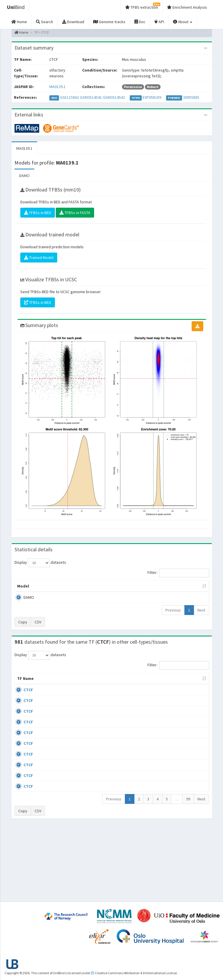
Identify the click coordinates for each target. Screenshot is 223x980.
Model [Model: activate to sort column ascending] (23, 592)
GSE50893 (187, 785)
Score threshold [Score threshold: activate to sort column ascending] (152, 589)
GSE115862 (69, 97)
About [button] (183, 22)
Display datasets (40, 563)
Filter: (178, 573)
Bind (16, 7)
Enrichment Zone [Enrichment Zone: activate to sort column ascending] (97, 589)
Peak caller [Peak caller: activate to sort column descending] (46, 589)
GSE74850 (187, 735)
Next (201, 616)
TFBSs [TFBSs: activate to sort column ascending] (125, 592)
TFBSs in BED (38, 213)
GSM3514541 (91, 97)
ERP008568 (188, 768)
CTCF (28, 701)
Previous (173, 616)
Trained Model (39, 258)
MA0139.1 (57, 87)
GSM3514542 (114, 97)
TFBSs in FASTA (75, 213)
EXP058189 (152, 97)
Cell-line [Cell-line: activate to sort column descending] (47, 690)
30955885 (191, 97)
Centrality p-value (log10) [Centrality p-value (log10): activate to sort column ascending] (186, 589)
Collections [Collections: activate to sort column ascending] (128, 690)
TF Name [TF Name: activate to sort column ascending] (23, 687)
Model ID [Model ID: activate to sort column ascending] (69, 589)
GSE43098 (187, 701)
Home (21, 32)
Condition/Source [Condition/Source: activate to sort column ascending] (88, 690)
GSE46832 (187, 718)
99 (188, 872)
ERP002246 (188, 751)
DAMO (24, 176)
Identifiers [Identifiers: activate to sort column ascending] (189, 690)
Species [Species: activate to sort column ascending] (158, 690)
